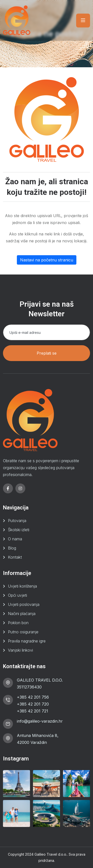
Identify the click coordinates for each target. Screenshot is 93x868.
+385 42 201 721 (32, 711)
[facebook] (8, 488)
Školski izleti (19, 530)
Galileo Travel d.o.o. (51, 854)
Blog (12, 548)
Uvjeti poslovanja (24, 604)
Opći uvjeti (17, 595)
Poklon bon (18, 623)
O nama (15, 539)
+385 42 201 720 (33, 704)
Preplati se (47, 353)
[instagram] (20, 488)
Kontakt (15, 557)
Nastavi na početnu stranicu (47, 260)
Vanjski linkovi (20, 650)
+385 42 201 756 (33, 697)
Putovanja (17, 521)
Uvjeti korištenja (22, 586)
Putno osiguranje (23, 632)
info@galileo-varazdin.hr (40, 721)
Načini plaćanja (22, 614)
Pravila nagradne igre (27, 641)
